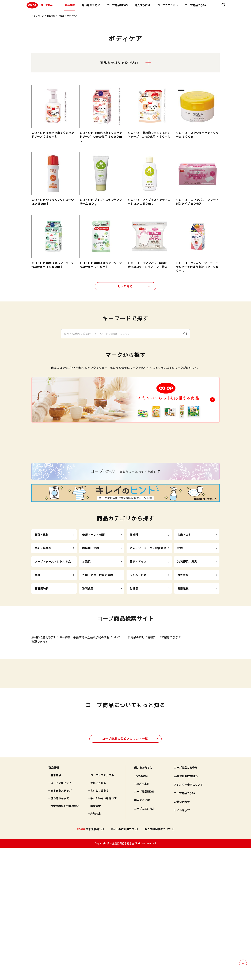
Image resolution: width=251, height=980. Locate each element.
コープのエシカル (168, 5)
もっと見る (125, 288)
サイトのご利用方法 (122, 961)
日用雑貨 (183, 659)
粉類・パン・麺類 (93, 605)
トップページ (38, 16)
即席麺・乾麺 (91, 619)
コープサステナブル (102, 907)
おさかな (183, 646)
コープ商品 (39, 5)
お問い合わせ (182, 934)
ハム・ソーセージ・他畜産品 (148, 619)
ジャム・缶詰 (138, 646)
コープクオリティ (61, 915)
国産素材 (96, 938)
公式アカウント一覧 (125, 871)
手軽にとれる (98, 915)
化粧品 (61, 16)
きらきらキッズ (60, 931)
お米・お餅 (184, 605)
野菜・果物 (42, 605)
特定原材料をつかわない (65, 938)
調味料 (134, 605)
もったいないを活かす (103, 931)
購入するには (142, 5)
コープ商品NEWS (117, 5)
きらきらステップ (61, 923)
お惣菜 (86, 632)
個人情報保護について (158, 961)
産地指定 (96, 946)
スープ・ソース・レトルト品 (53, 632)
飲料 (37, 646)
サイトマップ (182, 943)
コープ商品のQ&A (195, 5)
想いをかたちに (91, 5)
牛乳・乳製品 (43, 619)
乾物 (180, 619)
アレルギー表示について (188, 917)
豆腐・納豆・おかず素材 (98, 646)
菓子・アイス (138, 632)
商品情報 (70, 5)
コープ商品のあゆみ (186, 900)
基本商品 (56, 907)
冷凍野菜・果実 (187, 632)
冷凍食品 (88, 659)
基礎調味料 (42, 659)
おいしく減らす (99, 923)
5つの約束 (142, 908)
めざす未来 (143, 916)
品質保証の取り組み (186, 908)
